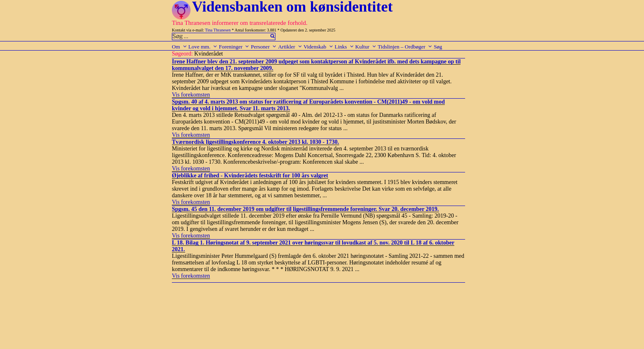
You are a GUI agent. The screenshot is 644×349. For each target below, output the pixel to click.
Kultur (366, 47)
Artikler (290, 47)
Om (180, 47)
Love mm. (203, 47)
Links (344, 47)
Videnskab (318, 47)
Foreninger (234, 47)
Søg (438, 47)
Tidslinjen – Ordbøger (405, 47)
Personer (264, 47)
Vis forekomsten (191, 95)
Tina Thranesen (218, 30)
